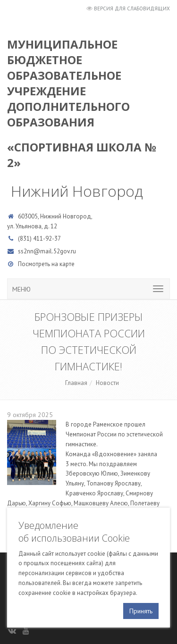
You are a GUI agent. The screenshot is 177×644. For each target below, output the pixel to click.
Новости (107, 383)
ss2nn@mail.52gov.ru (47, 251)
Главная (76, 383)
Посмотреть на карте (46, 264)
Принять (141, 611)
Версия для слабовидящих (132, 8)
